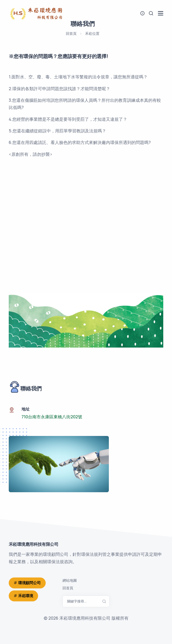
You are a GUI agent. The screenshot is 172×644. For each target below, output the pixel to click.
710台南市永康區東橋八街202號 (52, 417)
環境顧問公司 (29, 583)
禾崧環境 (26, 596)
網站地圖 (70, 580)
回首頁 (71, 33)
